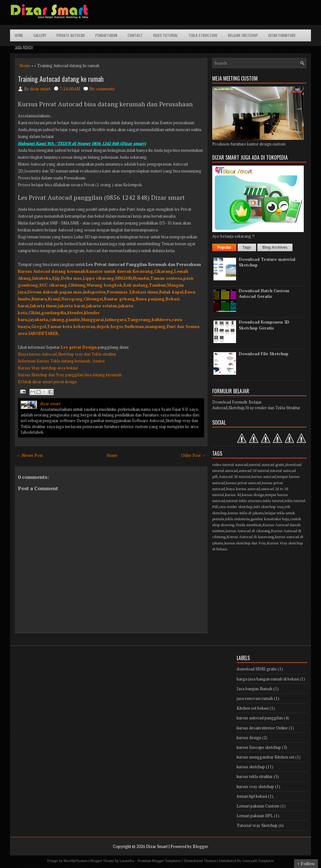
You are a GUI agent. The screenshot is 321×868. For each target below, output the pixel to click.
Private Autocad (71, 35)
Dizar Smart (157, 846)
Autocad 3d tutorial (235, 476)
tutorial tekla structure (244, 501)
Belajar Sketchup (243, 35)
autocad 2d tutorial (254, 471)
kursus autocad (264, 476)
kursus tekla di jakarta (245, 513)
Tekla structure (203, 35)
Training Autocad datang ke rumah (61, 79)
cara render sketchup (236, 507)
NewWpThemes (76, 861)
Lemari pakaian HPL (255, 816)
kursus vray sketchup (255, 786)
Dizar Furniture (282, 35)
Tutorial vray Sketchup (257, 825)
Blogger (200, 846)
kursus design (253, 495)
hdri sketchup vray (269, 507)
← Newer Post (30, 455)
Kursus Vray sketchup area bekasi (48, 368)
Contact (135, 35)
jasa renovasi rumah (255, 698)
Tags (247, 247)
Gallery (40, 35)
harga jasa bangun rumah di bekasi (268, 679)
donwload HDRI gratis (257, 669)
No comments (102, 89)
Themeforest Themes (200, 861)
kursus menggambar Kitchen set (266, 757)
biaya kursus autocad (243, 489)
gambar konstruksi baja (270, 519)
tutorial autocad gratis (267, 465)
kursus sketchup (251, 767)
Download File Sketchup (264, 354)
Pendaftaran (106, 35)
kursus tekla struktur (255, 776)
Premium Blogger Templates (159, 861)
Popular (224, 247)
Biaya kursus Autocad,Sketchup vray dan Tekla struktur (67, 354)
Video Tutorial (166, 35)
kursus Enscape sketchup (259, 747)
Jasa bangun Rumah (255, 689)
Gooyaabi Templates (258, 861)
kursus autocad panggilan (260, 718)
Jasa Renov (24, 47)
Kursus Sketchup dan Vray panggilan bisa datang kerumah (70, 375)
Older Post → (193, 455)
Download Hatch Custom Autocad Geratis (264, 294)
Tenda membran (249, 525)
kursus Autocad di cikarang (248, 531)
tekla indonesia (238, 519)
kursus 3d (233, 495)
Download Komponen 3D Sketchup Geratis (264, 325)
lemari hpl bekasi (252, 796)
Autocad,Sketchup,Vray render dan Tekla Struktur (256, 408)
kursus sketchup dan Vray (245, 543)
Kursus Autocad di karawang (250, 537)
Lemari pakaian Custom (258, 806)
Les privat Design (79, 347)
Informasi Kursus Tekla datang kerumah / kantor (61, 361)
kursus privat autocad (243, 483)
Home (19, 35)
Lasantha (127, 861)
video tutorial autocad (230, 465)
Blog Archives (275, 247)
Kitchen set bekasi (253, 708)
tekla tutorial (273, 501)
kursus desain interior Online (262, 728)
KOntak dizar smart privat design (47, 382)
